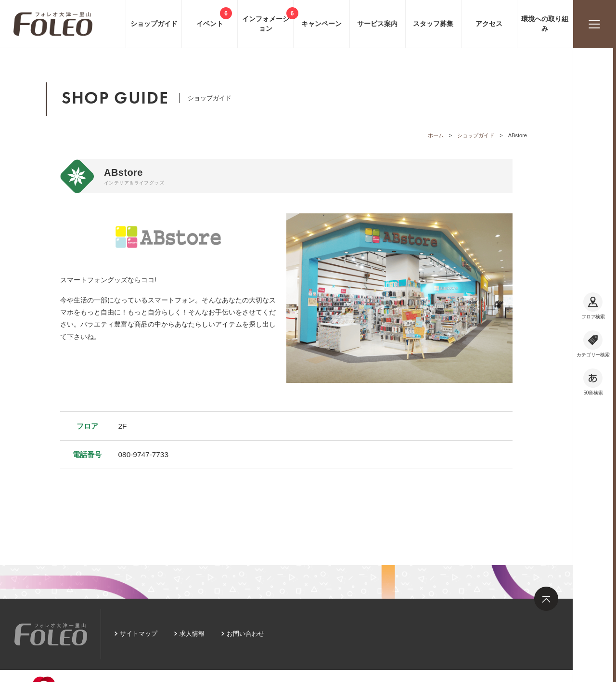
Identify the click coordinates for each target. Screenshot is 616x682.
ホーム (436, 135)
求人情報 (192, 634)
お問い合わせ (245, 634)
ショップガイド (476, 135)
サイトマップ (139, 634)
